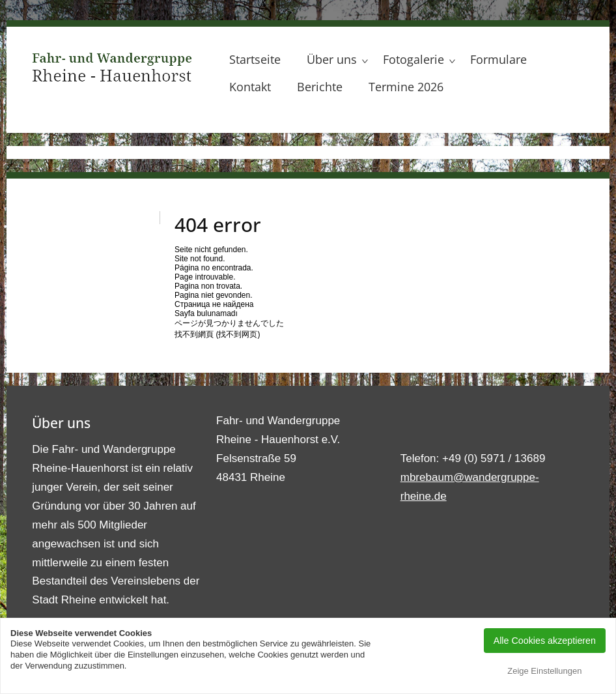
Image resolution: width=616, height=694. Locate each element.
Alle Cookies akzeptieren (545, 641)
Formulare (498, 59)
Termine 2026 (406, 87)
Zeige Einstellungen (544, 671)
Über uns (332, 59)
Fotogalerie (413, 59)
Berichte (320, 87)
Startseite (255, 59)
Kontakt (250, 87)
